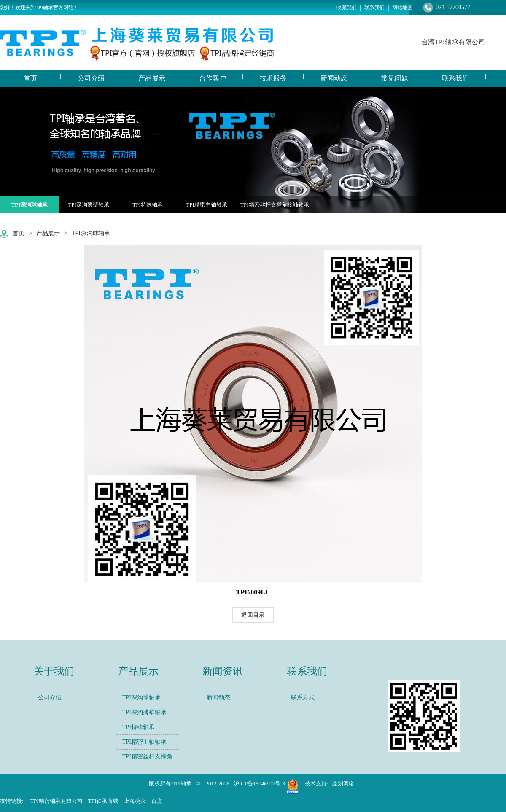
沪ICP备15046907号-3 (259, 784)
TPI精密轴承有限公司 (57, 801)
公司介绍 (50, 698)
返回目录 (253, 615)
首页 (19, 233)
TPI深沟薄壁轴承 (89, 205)
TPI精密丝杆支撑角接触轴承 (275, 205)
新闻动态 (218, 698)
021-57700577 (453, 7)
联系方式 (303, 698)
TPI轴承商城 (103, 801)
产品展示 (48, 233)
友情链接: (12, 801)
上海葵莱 (135, 801)
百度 (157, 801)
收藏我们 (347, 8)
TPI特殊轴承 (148, 205)
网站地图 (402, 8)
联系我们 (374, 8)
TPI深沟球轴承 (30, 205)
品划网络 (343, 784)
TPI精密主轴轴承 (207, 205)
